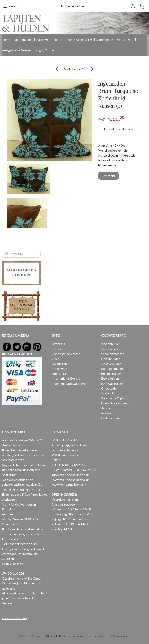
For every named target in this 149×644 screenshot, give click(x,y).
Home (6, 40)
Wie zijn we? (125, 40)
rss (70, 636)
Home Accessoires (80, 40)
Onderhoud (60, 374)
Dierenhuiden (23, 40)
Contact (50, 50)
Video (56, 359)
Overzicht (109, 176)
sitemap (62, 636)
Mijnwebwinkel (121, 636)
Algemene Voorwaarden (68, 384)
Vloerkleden (105, 40)
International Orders (66, 378)
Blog (38, 50)
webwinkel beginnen (85, 636)
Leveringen (59, 364)
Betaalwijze (59, 369)
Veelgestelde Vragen (17, 50)
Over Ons (58, 344)
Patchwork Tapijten (50, 40)
